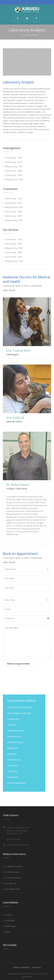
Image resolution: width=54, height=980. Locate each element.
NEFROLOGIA (13, 748)
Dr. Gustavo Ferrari (13, 878)
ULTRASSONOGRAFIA (16, 783)
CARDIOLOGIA (13, 719)
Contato (37, 967)
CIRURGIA (11, 725)
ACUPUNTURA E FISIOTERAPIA (20, 707)
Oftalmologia (10, 926)
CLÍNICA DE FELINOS (16, 731)
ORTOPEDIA (12, 771)
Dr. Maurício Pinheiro (14, 866)
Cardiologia (10, 920)
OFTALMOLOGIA (14, 760)
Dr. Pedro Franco (18, 485)
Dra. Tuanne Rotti (18, 351)
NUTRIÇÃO (12, 754)
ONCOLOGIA (13, 766)
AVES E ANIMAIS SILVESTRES (19, 713)
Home (18, 35)
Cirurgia (8, 915)
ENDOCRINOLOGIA (15, 742)
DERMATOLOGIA (14, 736)
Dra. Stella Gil (15, 418)
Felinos (8, 932)
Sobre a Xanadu (21, 967)
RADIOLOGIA (13, 777)
